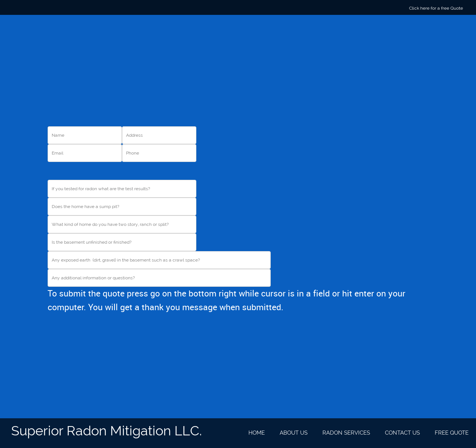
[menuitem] (257, 433)
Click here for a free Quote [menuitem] (436, 8)
